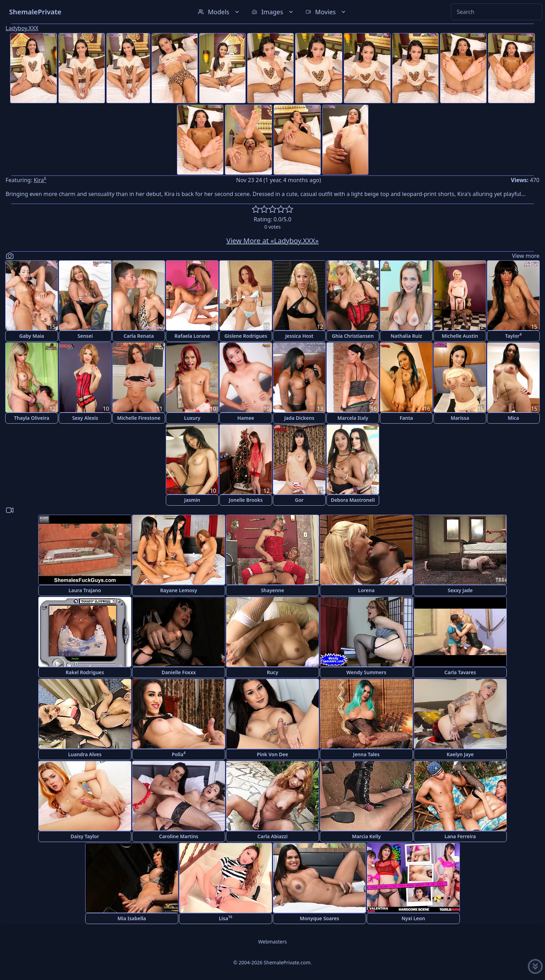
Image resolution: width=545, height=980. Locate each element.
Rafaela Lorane (192, 336)
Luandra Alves (85, 754)
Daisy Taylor (85, 836)
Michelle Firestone (139, 418)
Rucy (273, 672)
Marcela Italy (353, 418)
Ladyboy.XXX (22, 28)
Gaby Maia (32, 336)
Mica (513, 418)
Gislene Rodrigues (246, 336)
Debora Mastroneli (353, 500)
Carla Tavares (460, 672)
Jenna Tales (366, 754)
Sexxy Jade (460, 590)
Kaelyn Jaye (460, 754)
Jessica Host (299, 336)
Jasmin (192, 500)
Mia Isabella (132, 918)
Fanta (406, 418)
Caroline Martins (179, 836)
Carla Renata (139, 336)
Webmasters (272, 942)
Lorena (366, 590)
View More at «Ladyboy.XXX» (272, 241)
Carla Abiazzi (273, 836)
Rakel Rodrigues (85, 672)
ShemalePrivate (35, 12)
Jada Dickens (299, 418)
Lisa (226, 918)
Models (219, 12)
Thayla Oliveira (31, 418)
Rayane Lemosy (179, 590)
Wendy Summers (367, 672)
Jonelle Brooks (246, 500)
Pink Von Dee (272, 754)
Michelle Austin (460, 336)
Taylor (513, 336)
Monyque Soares (319, 918)
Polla (178, 754)
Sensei (85, 336)
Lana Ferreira (460, 836)
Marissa (460, 418)
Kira (40, 180)
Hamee (246, 418)
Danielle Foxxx (179, 672)
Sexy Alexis (85, 418)
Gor (299, 500)
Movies (326, 12)
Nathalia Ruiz (406, 336)
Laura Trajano (85, 590)
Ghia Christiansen (353, 336)
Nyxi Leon (413, 918)
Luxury (192, 418)
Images (273, 12)
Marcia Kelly (367, 836)
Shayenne (273, 590)
